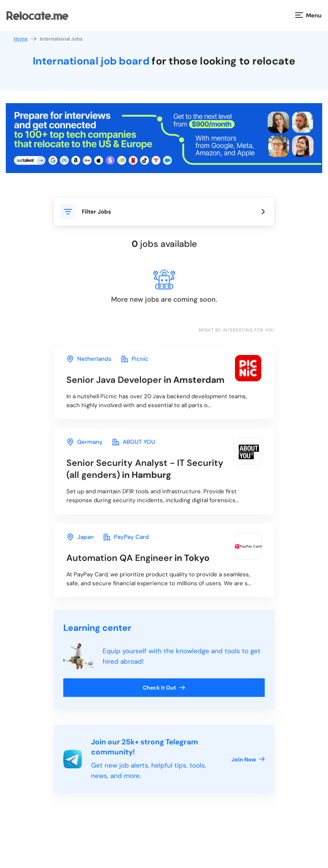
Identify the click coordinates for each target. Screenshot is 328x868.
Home (25, 39)
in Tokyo (138, 558)
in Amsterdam (145, 380)
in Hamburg (145, 469)
